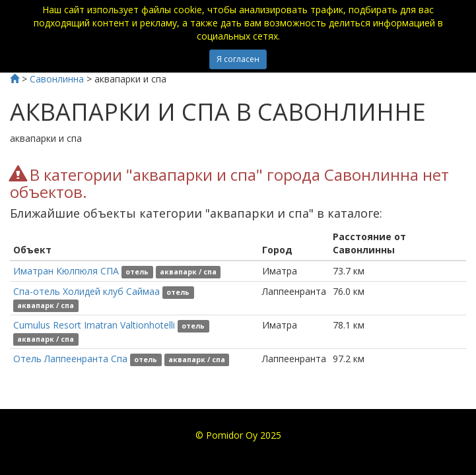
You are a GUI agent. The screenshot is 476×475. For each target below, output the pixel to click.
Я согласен (238, 59)
